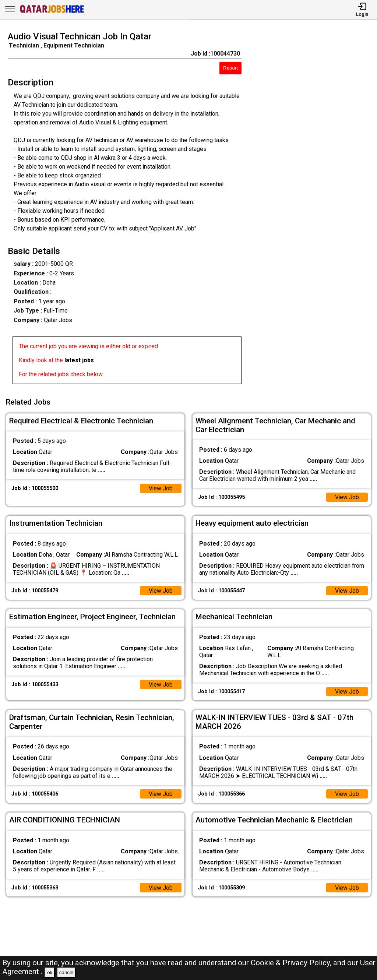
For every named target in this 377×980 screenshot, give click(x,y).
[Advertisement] (314, 210)
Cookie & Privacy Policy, (292, 963)
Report (230, 68)
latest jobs (79, 360)
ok (50, 972)
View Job (161, 488)
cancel (66, 972)
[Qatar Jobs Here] (52, 12)
